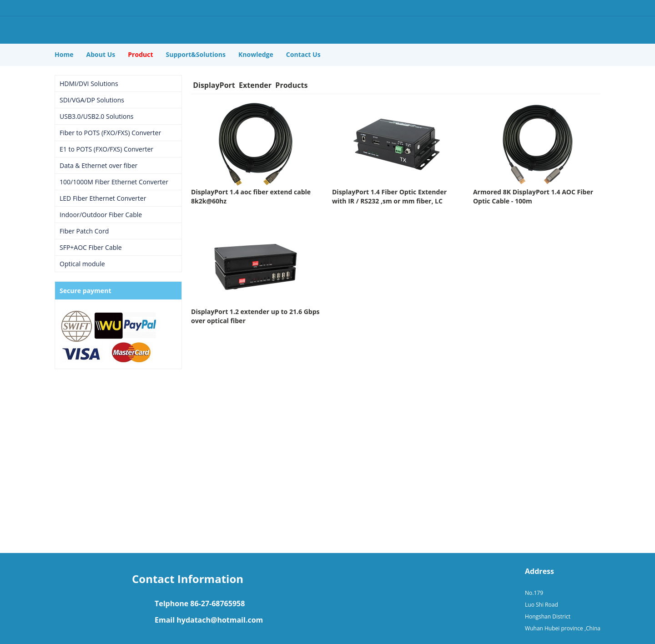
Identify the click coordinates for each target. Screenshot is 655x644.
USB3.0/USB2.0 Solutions (96, 116)
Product (140, 54)
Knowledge (256, 54)
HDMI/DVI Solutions (89, 84)
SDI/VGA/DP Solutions (92, 100)
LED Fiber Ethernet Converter (103, 198)
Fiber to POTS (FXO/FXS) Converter (110, 133)
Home (64, 54)
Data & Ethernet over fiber (98, 165)
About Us (101, 54)
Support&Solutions (196, 54)
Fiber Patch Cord (84, 231)
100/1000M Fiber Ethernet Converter (114, 182)
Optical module (82, 264)
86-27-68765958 (217, 603)
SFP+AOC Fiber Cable (91, 247)
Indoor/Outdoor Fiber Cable (101, 215)
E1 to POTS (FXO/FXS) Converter (106, 149)
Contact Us (303, 54)
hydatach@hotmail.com (220, 620)
